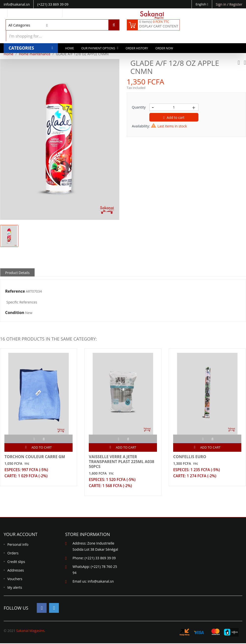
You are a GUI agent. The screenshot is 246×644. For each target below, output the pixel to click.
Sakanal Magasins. (31, 631)
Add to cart (174, 117)
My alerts (15, 588)
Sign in (222, 4)
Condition (15, 313)
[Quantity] (174, 107)
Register (236, 4)
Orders (13, 554)
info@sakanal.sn (101, 582)
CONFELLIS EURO (190, 456)
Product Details (17, 273)
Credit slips (16, 562)
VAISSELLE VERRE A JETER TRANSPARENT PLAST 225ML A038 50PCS (122, 461)
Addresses (16, 571)
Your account (21, 535)
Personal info (18, 545)
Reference (15, 291)
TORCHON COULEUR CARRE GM (35, 456)
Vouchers (15, 579)
